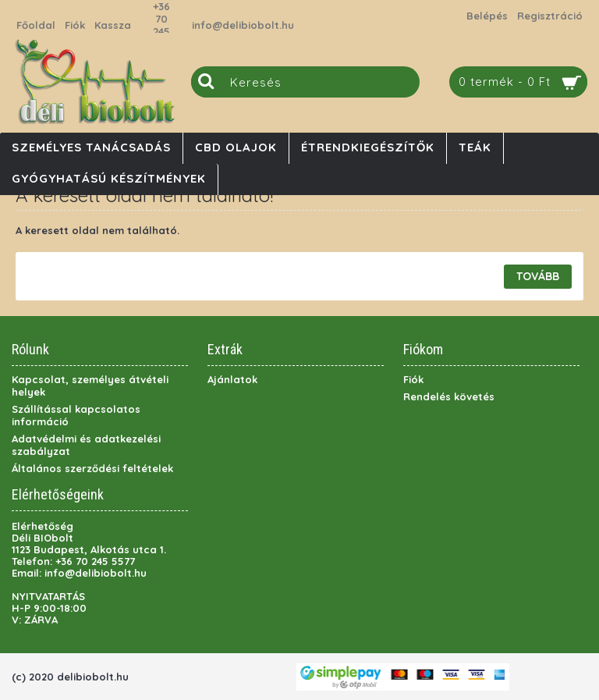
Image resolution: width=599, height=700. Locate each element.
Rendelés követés (449, 396)
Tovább (538, 276)
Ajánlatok (232, 379)
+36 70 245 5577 (161, 25)
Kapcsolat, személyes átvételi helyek (90, 386)
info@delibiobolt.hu (243, 25)
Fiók (413, 379)
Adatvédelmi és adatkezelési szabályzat (86, 445)
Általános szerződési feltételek (92, 468)
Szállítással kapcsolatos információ (76, 415)
